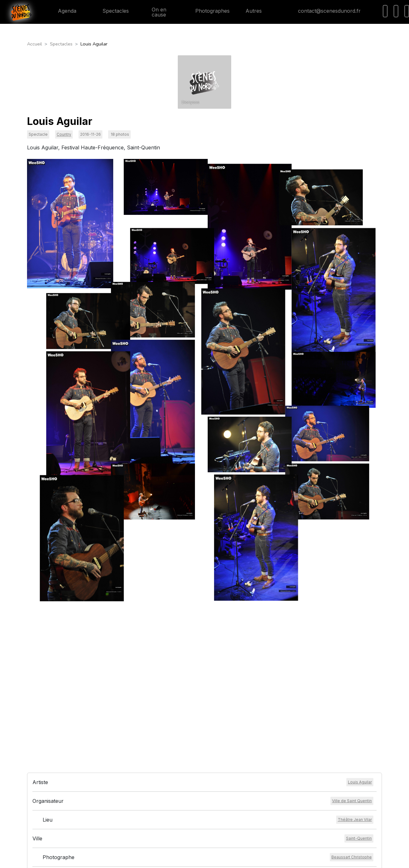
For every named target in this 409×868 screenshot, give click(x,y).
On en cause (156, 12)
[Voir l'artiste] (360, 636)
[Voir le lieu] (355, 673)
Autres (257, 11)
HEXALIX (246, 859)
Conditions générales (189, 789)
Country (64, 134)
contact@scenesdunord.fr (324, 11)
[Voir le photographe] (352, 711)
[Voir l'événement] (342, 730)
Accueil (35, 44)
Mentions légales (184, 796)
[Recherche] (385, 11)
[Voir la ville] (359, 692)
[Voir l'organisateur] (352, 655)
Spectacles (111, 11)
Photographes (207, 11)
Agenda (62, 11)
